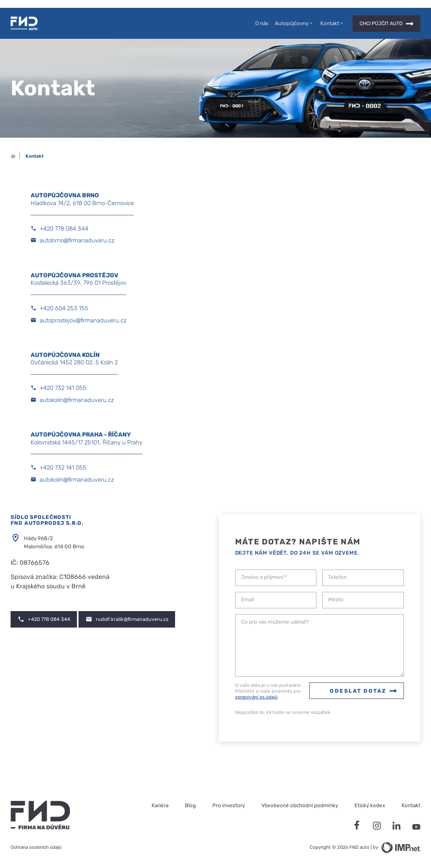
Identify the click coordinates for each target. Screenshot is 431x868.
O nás (262, 23)
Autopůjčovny (294, 23)
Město (336, 600)
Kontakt (332, 23)
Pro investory (229, 805)
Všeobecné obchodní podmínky (300, 805)
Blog (190, 805)
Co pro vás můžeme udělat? (275, 622)
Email (247, 600)
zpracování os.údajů (256, 697)
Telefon (337, 577)
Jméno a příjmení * (264, 577)
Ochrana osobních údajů (36, 847)
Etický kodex (370, 805)
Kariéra (160, 805)
